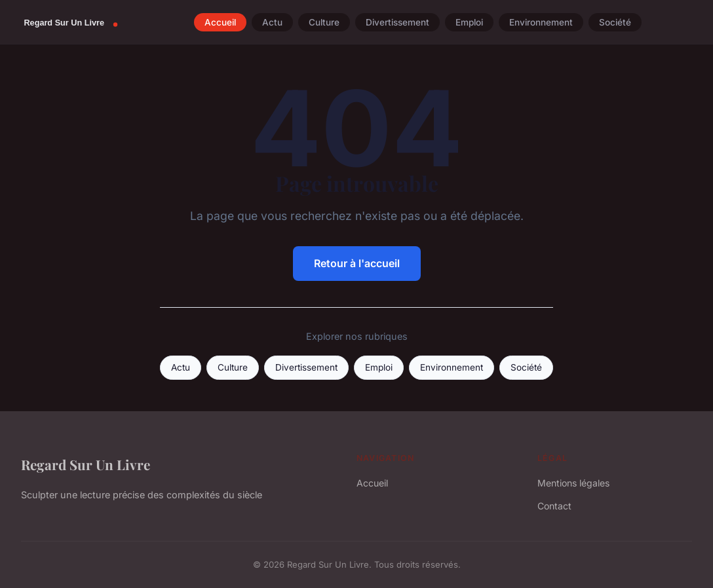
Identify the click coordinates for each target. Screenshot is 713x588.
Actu (272, 22)
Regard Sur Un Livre (86, 464)
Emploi (469, 22)
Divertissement (397, 22)
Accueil (220, 22)
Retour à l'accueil (357, 263)
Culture (324, 22)
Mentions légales (573, 483)
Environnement (541, 22)
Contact (554, 506)
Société (615, 22)
